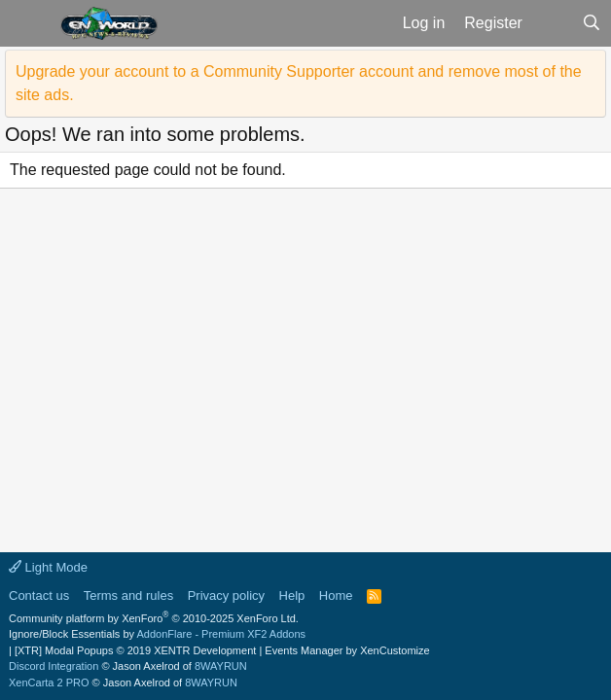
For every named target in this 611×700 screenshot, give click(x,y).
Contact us (39, 595)
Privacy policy (226, 595)
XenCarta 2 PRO (49, 682)
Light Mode (48, 567)
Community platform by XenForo (154, 618)
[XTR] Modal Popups (135, 650)
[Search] (591, 23)
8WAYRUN (221, 666)
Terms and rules (128, 595)
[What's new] (552, 23)
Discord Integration (54, 666)
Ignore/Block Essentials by (157, 634)
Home (336, 595)
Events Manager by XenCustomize (347, 650)
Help (292, 595)
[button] (28, 23)
